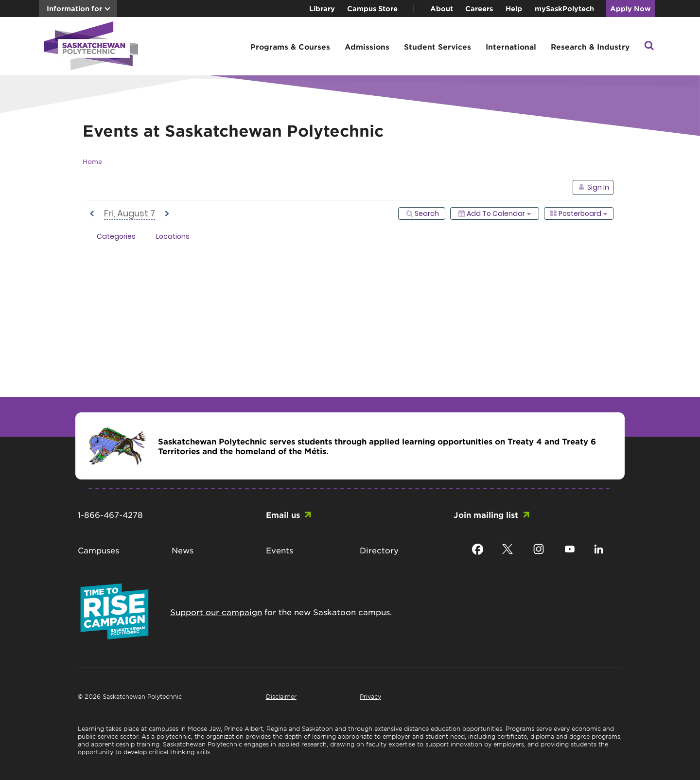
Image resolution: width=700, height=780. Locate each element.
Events (280, 550)
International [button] (511, 46)
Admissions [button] (367, 46)
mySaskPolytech (564, 9)
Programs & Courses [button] (290, 46)
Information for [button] (74, 9)
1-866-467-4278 (110, 514)
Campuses (98, 550)
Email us (283, 514)
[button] (649, 46)
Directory (379, 550)
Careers (479, 9)
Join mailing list (486, 514)
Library (322, 9)
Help (514, 9)
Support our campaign (216, 612)
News (183, 550)
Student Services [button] (437, 46)
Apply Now (630, 9)
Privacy (370, 696)
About (442, 9)
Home (92, 161)
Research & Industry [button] (590, 46)
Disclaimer (281, 696)
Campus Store (372, 9)
